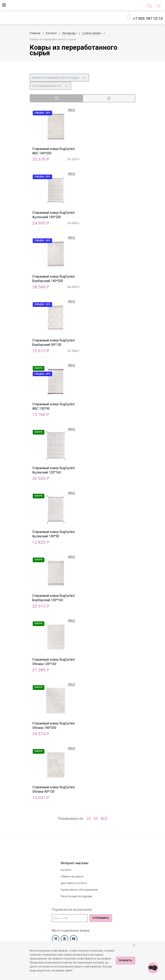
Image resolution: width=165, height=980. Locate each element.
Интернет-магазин (74, 863)
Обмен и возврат (72, 876)
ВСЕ (104, 819)
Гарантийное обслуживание (79, 890)
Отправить (101, 918)
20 (89, 819)
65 (96, 819)
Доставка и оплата (74, 883)
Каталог (66, 870)
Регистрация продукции (76, 896)
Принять (126, 961)
